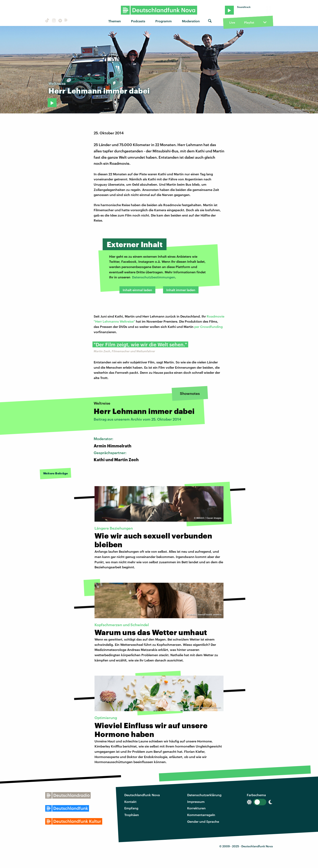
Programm (164, 21)
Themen (115, 21)
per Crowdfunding (208, 327)
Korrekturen (196, 808)
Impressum (196, 802)
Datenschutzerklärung (204, 795)
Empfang (131, 808)
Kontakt (130, 802)
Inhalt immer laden (181, 290)
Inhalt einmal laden (137, 290)
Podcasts (138, 21)
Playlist (249, 22)
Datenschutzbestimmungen (154, 277)
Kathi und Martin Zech (303, 110)
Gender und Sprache (203, 821)
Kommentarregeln (201, 815)
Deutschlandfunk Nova (142, 795)
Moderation (191, 21)
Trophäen (132, 815)
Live (232, 22)
